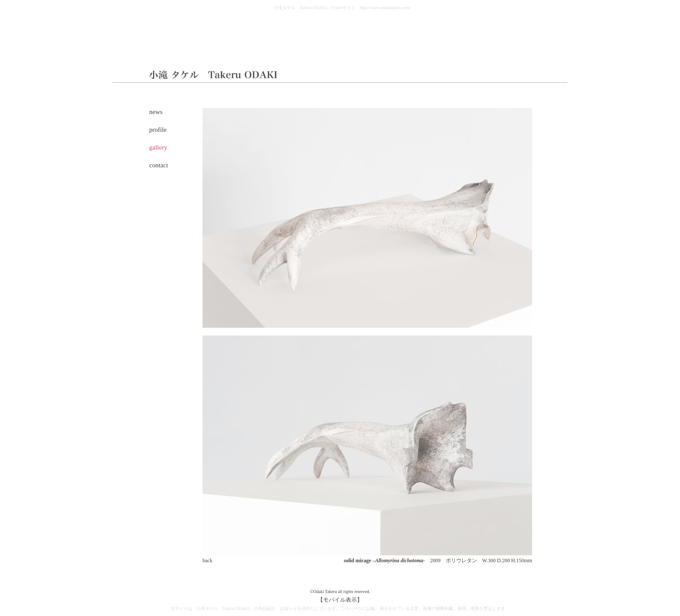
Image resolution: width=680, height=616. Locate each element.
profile (158, 130)
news (156, 112)
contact (159, 165)
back (208, 561)
